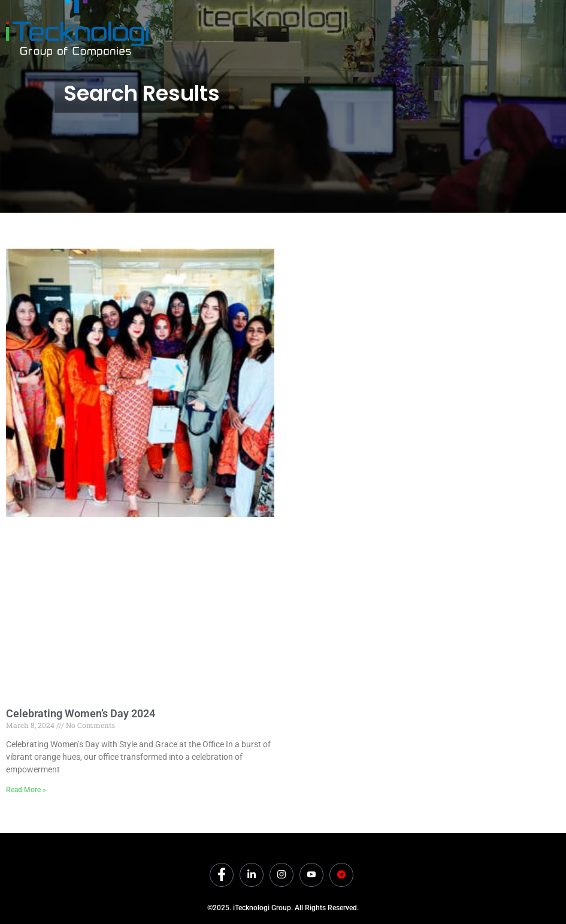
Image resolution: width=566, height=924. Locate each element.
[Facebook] (222, 875)
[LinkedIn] (252, 875)
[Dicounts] (341, 875)
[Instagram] (282, 875)
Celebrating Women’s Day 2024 (81, 713)
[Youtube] (311, 875)
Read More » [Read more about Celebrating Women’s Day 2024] (26, 790)
